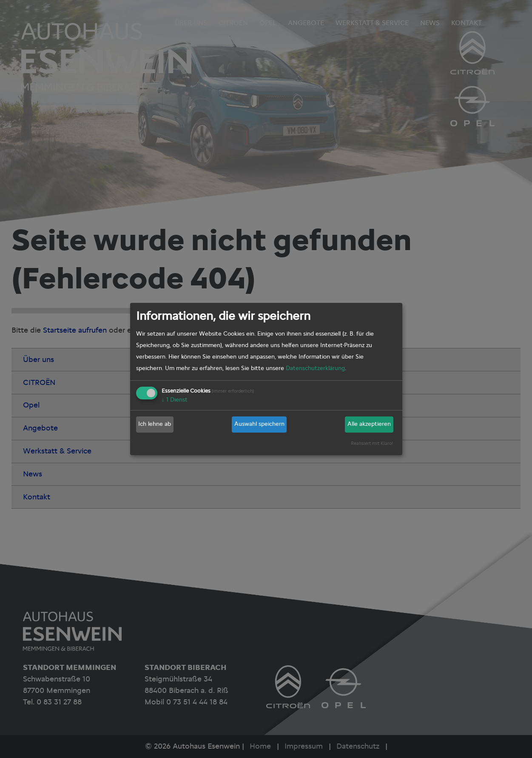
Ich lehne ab (155, 424)
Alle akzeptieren (369, 424)
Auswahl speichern (259, 424)
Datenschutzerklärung (315, 368)
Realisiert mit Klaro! (372, 443)
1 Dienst (175, 400)
